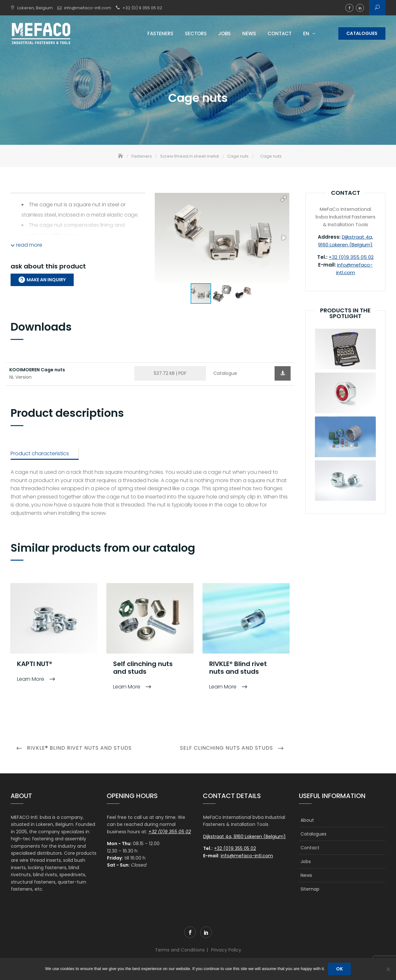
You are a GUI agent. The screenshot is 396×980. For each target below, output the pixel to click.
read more (26, 246)
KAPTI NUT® (35, 664)
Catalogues (362, 33)
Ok (339, 969)
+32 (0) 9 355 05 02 (142, 8)
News (249, 33)
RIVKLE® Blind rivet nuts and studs (238, 668)
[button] (284, 199)
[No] (388, 969)
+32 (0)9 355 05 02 (351, 258)
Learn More (31, 680)
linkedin (360, 8)
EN (306, 33)
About (307, 820)
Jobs (224, 33)
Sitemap (310, 889)
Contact (280, 33)
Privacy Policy (226, 951)
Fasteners (160, 33)
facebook (349, 8)
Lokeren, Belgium (35, 8)
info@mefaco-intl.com (88, 8)
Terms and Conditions (180, 951)
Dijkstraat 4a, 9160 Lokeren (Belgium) (244, 837)
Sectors (196, 33)
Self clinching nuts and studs (143, 668)
